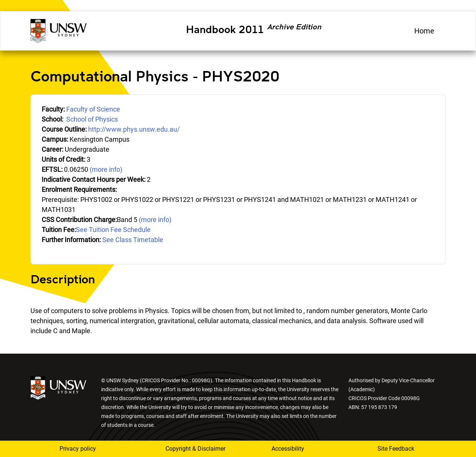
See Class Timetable (133, 240)
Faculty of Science (93, 109)
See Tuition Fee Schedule (113, 230)
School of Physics (92, 119)
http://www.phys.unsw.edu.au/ (134, 129)
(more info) (106, 169)
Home (424, 31)
